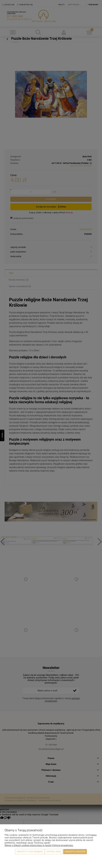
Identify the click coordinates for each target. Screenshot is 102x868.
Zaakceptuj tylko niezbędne (30, 852)
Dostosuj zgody (54, 852)
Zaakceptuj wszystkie (75, 852)
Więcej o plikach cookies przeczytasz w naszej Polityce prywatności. (39, 845)
